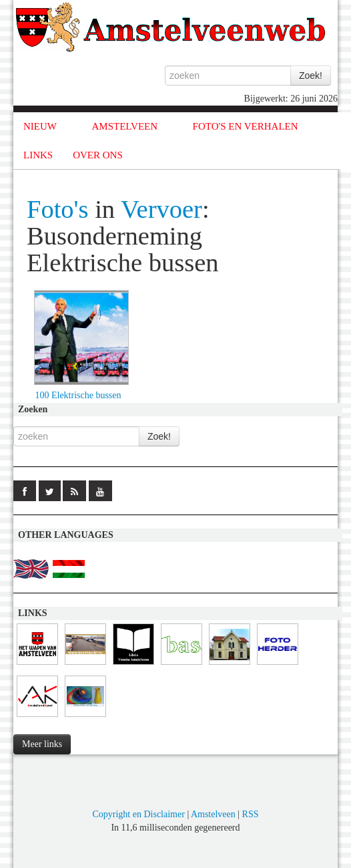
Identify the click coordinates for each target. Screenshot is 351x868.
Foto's (58, 209)
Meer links (42, 744)
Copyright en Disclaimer (138, 814)
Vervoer (161, 209)
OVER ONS (98, 155)
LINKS (38, 155)
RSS (251, 814)
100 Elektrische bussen (78, 395)
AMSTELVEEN (124, 126)
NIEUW (40, 126)
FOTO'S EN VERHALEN (246, 126)
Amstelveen (213, 814)
